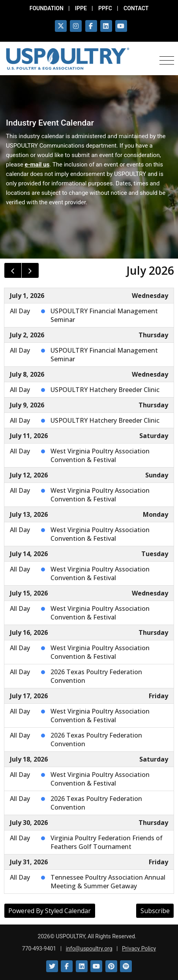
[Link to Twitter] (52, 966)
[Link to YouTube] (96, 966)
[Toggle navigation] (167, 59)
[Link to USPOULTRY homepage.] (67, 59)
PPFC (105, 8)
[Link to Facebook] (67, 966)
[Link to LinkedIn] (82, 966)
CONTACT (136, 8)
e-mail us (37, 165)
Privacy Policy (139, 949)
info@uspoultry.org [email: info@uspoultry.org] (89, 949)
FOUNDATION (47, 8)
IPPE (81, 8)
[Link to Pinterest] (111, 966)
